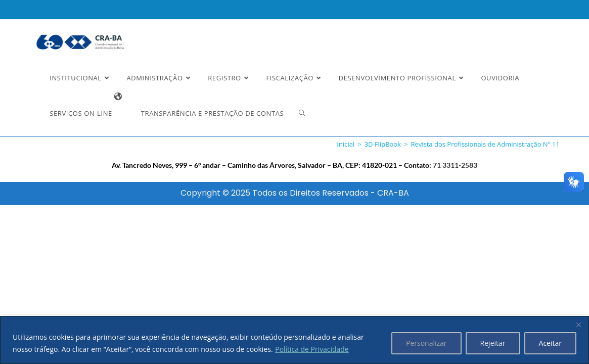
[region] (294, 340)
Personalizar (426, 343)
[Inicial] (346, 144)
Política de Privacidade (312, 349)
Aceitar (550, 343)
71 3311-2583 (455, 165)
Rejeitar (493, 343)
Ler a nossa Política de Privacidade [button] (78, 16)
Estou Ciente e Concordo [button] (524, 18)
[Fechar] (578, 325)
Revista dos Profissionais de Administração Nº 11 (485, 144)
